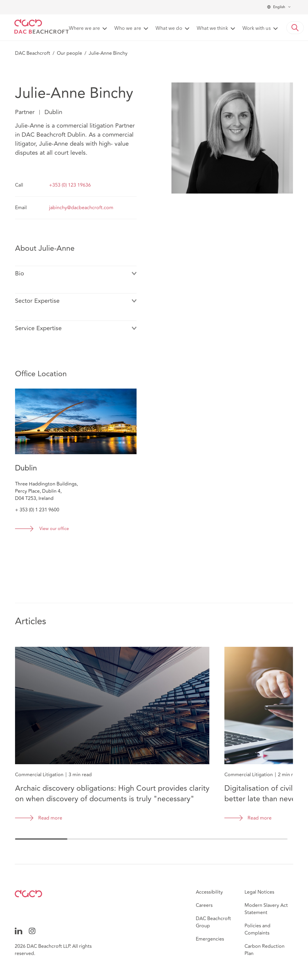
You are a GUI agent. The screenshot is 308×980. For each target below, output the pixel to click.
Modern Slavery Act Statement (266, 909)
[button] (295, 28)
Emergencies (210, 939)
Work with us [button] (257, 29)
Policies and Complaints (257, 929)
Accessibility (209, 892)
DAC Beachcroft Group (213, 922)
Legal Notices (259, 892)
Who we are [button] (128, 29)
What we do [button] (169, 29)
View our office (54, 529)
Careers (204, 905)
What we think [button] (212, 29)
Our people (69, 53)
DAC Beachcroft (33, 53)
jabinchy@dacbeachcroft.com (81, 208)
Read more (50, 818)
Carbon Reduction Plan (265, 950)
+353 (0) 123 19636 (70, 185)
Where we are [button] (84, 29)
